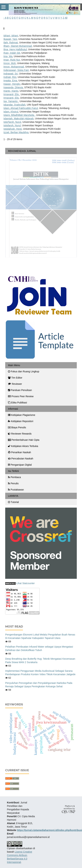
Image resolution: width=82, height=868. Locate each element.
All (66, 18)
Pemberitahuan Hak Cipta (24, 440)
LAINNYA (13, 496)
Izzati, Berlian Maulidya (16, 132)
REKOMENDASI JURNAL (22, 151)
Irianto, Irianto (11, 91)
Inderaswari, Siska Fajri (16, 70)
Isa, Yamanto (11, 101)
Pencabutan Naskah (21, 459)
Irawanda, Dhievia (13, 87)
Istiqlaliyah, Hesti (13, 129)
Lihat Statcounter (26, 583)
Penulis (13, 483)
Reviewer (15, 384)
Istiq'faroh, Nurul (12, 122)
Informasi (13, 409)
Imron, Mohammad (14, 67)
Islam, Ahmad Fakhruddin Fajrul (21, 108)
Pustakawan (16, 490)
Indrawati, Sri (11, 74)
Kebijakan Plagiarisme (22, 415)
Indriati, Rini (10, 77)
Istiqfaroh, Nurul (12, 125)
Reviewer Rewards (20, 434)
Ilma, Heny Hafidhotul (15, 49)
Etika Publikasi (17, 403)
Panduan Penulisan (20, 390)
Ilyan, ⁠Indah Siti (12, 53)
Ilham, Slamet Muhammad (18, 46)
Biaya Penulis (17, 427)
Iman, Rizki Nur (12, 60)
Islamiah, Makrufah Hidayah (19, 119)
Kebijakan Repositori (21, 421)
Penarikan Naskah (19, 452)
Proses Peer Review (21, 396)
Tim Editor (15, 378)
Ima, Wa (8, 56)
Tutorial (14, 502)
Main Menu (14, 365)
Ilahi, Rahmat (11, 43)
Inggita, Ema (10, 81)
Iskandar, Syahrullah (15, 105)
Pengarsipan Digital (20, 465)
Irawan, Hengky (12, 84)
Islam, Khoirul (11, 112)
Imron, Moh (10, 63)
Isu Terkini (13, 471)
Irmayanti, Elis (11, 94)
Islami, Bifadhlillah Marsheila (19, 115)
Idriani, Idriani (11, 36)
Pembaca (14, 477)
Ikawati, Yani (10, 39)
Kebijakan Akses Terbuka (23, 446)
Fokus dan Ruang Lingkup (24, 371)
